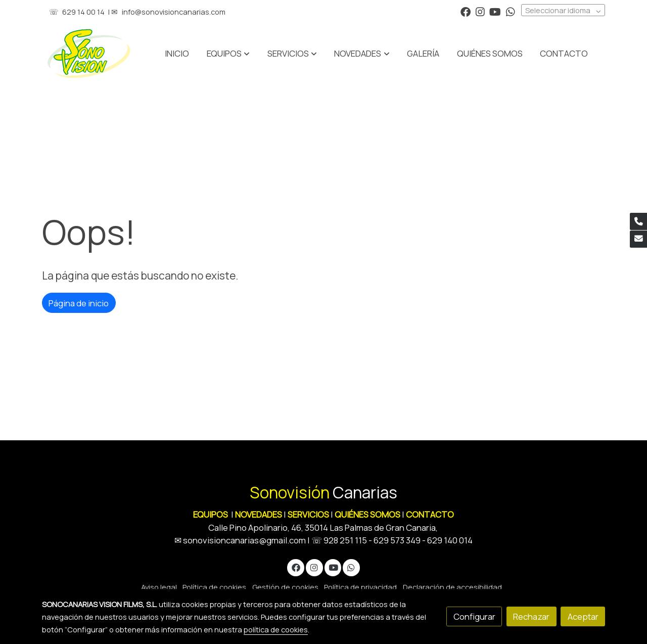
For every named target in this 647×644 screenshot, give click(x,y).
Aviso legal (159, 587)
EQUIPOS (211, 514)
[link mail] (638, 239)
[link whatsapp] (511, 11)
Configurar (474, 616)
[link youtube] (495, 11)
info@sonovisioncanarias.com (174, 12)
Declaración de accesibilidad (452, 587)
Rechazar (531, 616)
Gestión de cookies (285, 587)
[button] (292, 54)
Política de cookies (214, 587)
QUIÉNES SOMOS (367, 514)
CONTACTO (430, 514)
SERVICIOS (308, 514)
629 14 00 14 (83, 12)
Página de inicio (79, 303)
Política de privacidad (360, 587)
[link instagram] (480, 11)
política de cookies (276, 629)
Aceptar (583, 616)
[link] (89, 54)
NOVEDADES (259, 514)
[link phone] (638, 221)
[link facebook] (466, 11)
